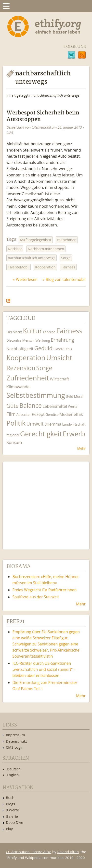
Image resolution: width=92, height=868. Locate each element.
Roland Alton (68, 852)
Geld (70, 396)
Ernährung (62, 340)
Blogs (10, 804)
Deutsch (14, 769)
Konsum (14, 442)
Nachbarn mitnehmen (46, 249)
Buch (10, 797)
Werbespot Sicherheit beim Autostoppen (43, 116)
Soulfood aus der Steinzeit (36, 597)
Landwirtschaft (74, 424)
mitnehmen (67, 240)
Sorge (66, 258)
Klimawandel (18, 387)
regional (13, 435)
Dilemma (53, 424)
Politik (16, 423)
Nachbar (15, 249)
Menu (6, 6)
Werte (73, 406)
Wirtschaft (59, 379)
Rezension (21, 368)
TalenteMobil (19, 267)
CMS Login (15, 747)
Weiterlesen (27, 279)
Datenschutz (16, 741)
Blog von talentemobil (66, 279)
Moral (79, 396)
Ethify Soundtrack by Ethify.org (43, 502)
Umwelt (35, 424)
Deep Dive (14, 822)
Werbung (43, 340)
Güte (13, 406)
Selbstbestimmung (36, 395)
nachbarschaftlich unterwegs (32, 258)
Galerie (12, 816)
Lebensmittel (55, 406)
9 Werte (13, 810)
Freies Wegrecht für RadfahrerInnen (45, 590)
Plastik (59, 349)
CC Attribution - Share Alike (29, 852)
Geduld (43, 348)
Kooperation (45, 267)
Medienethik (71, 414)
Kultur (33, 331)
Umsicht (59, 358)
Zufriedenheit (28, 378)
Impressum (15, 735)
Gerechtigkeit (41, 434)
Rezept (38, 414)
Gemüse (52, 414)
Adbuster (24, 414)
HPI (9, 332)
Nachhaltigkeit (20, 349)
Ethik (68, 349)
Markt (17, 332)
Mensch (28, 340)
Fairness (68, 267)
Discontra (14, 340)
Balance (31, 405)
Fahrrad (49, 332)
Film (11, 414)
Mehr (81, 448)
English (13, 775)
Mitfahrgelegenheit (36, 240)
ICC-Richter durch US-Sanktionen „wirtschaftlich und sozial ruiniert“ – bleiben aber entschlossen (44, 669)
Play (9, 829)
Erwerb (74, 434)
